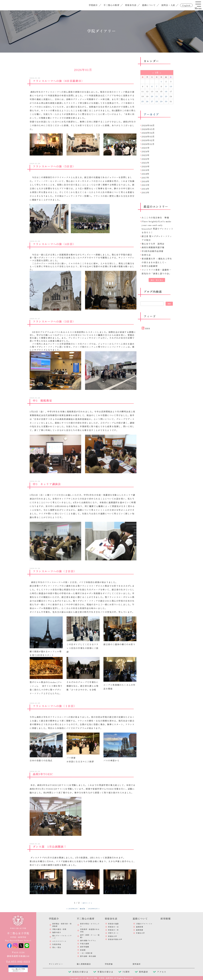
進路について (148, 5)
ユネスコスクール (59, 941)
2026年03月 (148, 136)
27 (152, 101)
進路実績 (140, 930)
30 (166, 101)
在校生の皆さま (80, 972)
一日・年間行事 (86, 953)
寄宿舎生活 (130, 5)
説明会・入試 (168, 5)
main (82, 908)
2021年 (146, 163)
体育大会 (146, 255)
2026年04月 (148, 133)
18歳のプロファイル (144, 924)
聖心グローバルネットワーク (62, 937)
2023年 (146, 155)
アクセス (162, 972)
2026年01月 (148, 144)
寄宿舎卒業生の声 (115, 939)
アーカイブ (151, 114)
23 (166, 96)
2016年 (146, 181)
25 (143, 101)
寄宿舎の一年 (113, 930)
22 (161, 96)
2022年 (146, 159)
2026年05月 (148, 129)
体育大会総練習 (150, 266)
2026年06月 (148, 125)
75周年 (126, 972)
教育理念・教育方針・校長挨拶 (62, 925)
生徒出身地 (57, 944)
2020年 (146, 166)
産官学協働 (85, 947)
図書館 (83, 950)
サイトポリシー (56, 964)
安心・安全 (57, 947)
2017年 (145, 178)
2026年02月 (148, 140)
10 (171, 86)
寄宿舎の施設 (113, 924)
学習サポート (113, 933)
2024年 (146, 151)
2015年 (146, 185)
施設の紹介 (57, 932)
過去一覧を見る (157, 280)
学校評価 (109, 964)
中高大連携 (85, 944)
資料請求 (137, 964)
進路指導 (140, 927)
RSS (148, 328)
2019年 (146, 170)
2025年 (146, 148)
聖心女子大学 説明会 (153, 244)
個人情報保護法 (84, 964)
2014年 (146, 189)
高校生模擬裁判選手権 (153, 247)
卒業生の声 (140, 933)
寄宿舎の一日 (113, 927)
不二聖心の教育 (111, 5)
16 (166, 91)
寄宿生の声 (113, 936)
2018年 (146, 174)
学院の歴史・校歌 (59, 929)
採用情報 (166, 918)
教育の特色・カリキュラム (90, 925)
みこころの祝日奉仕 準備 (155, 218)
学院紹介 (93, 5)
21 (157, 96)
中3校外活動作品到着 (153, 251)
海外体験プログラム (88, 940)
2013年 (146, 192)
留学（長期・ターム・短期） (90, 936)
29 (161, 101)
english (186, 5)
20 (152, 96)
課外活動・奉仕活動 (88, 956)
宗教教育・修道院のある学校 (90, 930)
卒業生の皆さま (105, 972)
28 (157, 101)
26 (147, 101)
